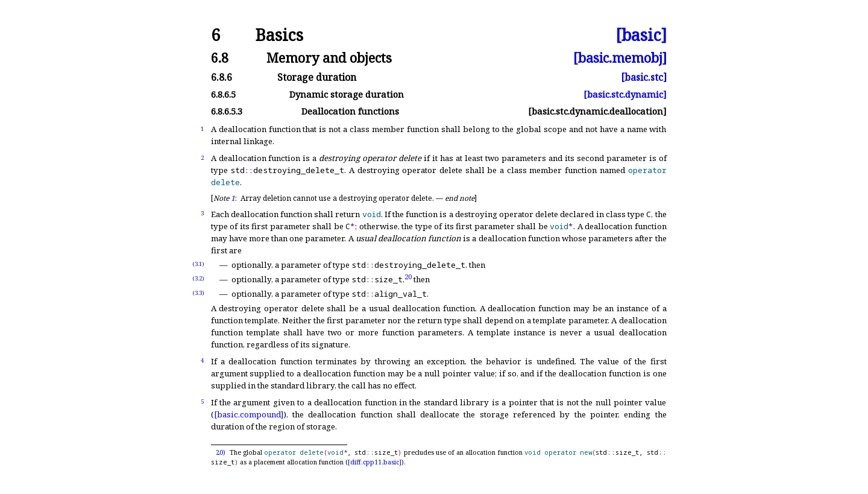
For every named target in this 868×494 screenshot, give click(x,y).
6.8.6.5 (223, 94)
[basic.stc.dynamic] (625, 94)
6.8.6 (222, 77)
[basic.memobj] (620, 58)
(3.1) (198, 264)
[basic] (641, 35)
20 (408, 276)
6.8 (220, 58)
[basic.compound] (249, 414)
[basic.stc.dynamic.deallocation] (597, 111)
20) (221, 452)
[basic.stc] (644, 77)
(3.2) (198, 278)
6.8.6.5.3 (227, 111)
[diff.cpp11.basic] (375, 462)
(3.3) (198, 293)
